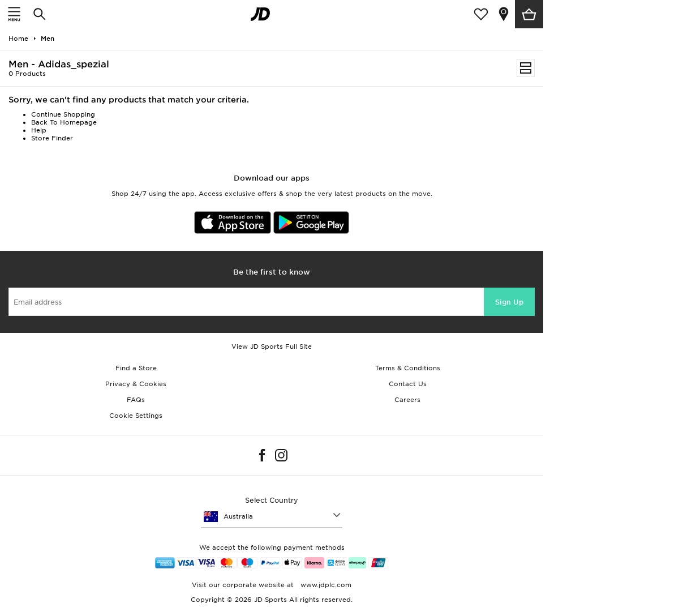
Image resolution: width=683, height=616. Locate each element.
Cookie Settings (136, 416)
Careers (407, 400)
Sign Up (509, 302)
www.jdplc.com (325, 585)
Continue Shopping (63, 114)
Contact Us (408, 384)
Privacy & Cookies (136, 384)
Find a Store (136, 368)
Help (39, 130)
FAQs (136, 400)
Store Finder (52, 138)
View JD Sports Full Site (272, 346)
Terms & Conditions (408, 368)
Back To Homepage (64, 122)
